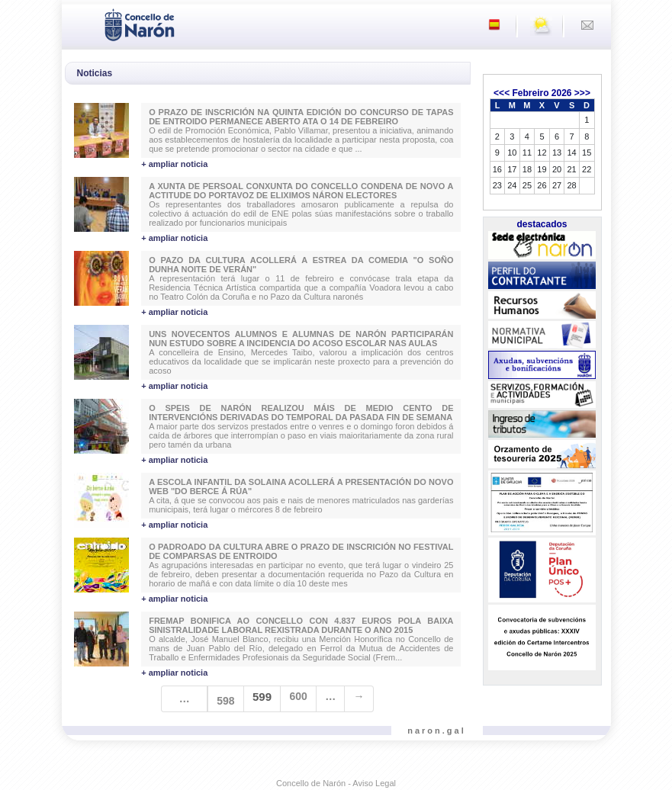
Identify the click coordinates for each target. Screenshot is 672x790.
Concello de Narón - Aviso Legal (336, 783)
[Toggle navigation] (78, 24)
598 (225, 701)
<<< (502, 93)
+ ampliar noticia (174, 164)
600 (298, 696)
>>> (582, 93)
